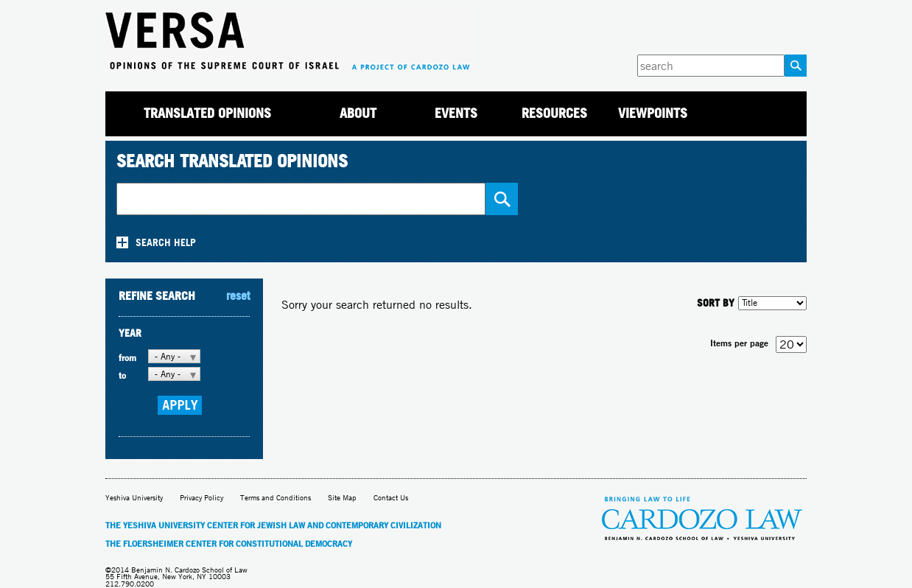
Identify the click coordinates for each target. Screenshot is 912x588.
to (122, 375)
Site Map (342, 498)
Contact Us (391, 498)
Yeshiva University (134, 498)
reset (238, 295)
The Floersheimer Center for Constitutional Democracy (229, 544)
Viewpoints (653, 113)
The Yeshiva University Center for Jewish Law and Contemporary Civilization (273, 525)
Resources (554, 113)
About (358, 113)
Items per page (739, 343)
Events (456, 113)
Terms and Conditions (276, 498)
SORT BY (716, 302)
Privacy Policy (201, 498)
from (127, 358)
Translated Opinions (207, 113)
